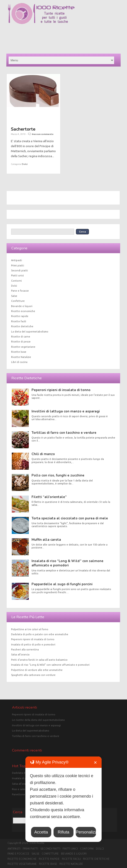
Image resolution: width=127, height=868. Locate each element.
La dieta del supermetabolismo (30, 332)
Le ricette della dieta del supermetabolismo (38, 720)
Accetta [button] (41, 832)
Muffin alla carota (46, 540)
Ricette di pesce (21, 342)
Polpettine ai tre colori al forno (30, 629)
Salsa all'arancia (21, 784)
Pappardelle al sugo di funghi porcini (62, 584)
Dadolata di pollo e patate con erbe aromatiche (40, 634)
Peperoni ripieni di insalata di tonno (61, 390)
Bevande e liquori (22, 306)
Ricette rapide (20, 316)
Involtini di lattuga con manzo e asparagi (66, 411)
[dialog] (63, 799)
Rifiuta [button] (63, 832)
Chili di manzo (43, 454)
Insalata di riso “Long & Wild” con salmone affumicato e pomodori (67, 563)
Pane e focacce (20, 291)
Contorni (16, 281)
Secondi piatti (20, 270)
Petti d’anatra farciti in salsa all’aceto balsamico (39, 660)
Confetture (18, 301)
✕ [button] (95, 763)
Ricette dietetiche (22, 326)
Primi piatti (18, 265)
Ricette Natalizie (21, 357)
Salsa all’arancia (20, 655)
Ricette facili (19, 321)
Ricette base (19, 352)
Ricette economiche (23, 311)
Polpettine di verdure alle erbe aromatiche (37, 670)
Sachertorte (23, 129)
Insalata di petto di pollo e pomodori (33, 645)
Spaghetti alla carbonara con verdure (33, 675)
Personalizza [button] (86, 832)
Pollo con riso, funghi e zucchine (58, 475)
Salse (14, 296)
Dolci (25, 164)
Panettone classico (23, 794)
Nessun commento (43, 134)
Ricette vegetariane (23, 347)
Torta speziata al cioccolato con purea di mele (70, 518)
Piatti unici (17, 275)
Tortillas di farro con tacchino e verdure (64, 433)
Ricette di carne (21, 337)
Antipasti (17, 260)
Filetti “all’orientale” (49, 497)
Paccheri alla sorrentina (25, 650)
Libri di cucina (19, 362)
